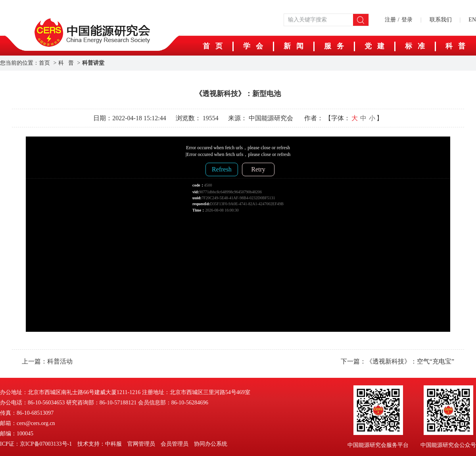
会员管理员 (175, 444)
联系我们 (441, 20)
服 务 (334, 46)
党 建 (374, 46)
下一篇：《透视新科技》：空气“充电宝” (397, 361)
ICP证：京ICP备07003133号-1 (36, 444)
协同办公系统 (211, 444)
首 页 (213, 46)
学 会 (253, 46)
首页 (44, 63)
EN (472, 20)
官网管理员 (141, 444)
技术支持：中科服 (100, 444)
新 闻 (294, 46)
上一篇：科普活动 (47, 361)
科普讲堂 (93, 63)
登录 (407, 20)
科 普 (66, 63)
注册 (390, 20)
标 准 (415, 46)
